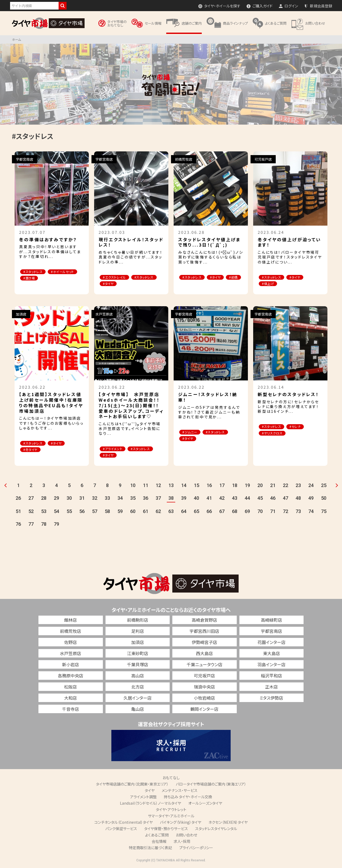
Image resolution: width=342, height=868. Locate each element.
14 (184, 486)
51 (18, 512)
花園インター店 (271, 643)
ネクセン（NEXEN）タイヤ (228, 823)
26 (18, 499)
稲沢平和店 (271, 676)
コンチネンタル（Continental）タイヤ (124, 823)
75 (324, 512)
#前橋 (188, 284)
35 (133, 499)
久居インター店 (138, 699)
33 (107, 499)
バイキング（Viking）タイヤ (181, 823)
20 (260, 486)
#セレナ (300, 427)
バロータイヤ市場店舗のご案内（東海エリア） (211, 785)
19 (247, 486)
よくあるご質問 (157, 836)
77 (31, 525)
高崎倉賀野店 (204, 621)
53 (44, 512)
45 (260, 499)
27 (31, 499)
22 (286, 486)
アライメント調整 (143, 797)
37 (158, 499)
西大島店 (204, 654)
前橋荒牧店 (71, 632)
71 (273, 512)
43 (235, 499)
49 (311, 499)
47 (286, 499)
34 (120, 499)
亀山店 (138, 710)
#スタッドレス (35, 272)
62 (158, 512)
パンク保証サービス (121, 829)
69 (247, 512)
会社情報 (159, 842)
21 (273, 486)
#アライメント (114, 449)
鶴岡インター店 (204, 710)
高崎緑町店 (271, 621)
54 (56, 512)
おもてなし (171, 778)
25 (324, 486)
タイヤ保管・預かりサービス (166, 829)
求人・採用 (182, 842)
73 (298, 512)
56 (82, 512)
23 (298, 486)
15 (196, 486)
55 (69, 512)
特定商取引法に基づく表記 (150, 848)
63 (171, 512)
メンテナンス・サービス (180, 791)
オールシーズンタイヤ (205, 804)
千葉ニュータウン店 (205, 665)
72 (286, 512)
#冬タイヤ (32, 451)
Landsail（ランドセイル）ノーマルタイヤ (150, 804)
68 (235, 512)
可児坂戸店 (204, 676)
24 (311, 486)
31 (82, 499)
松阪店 (71, 687)
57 (95, 512)
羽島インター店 (271, 665)
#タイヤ (141, 284)
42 (222, 499)
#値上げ (269, 284)
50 (324, 499)
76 (18, 525)
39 (184, 499)
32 (95, 499)
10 (133, 486)
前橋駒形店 (138, 621)
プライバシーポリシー (196, 848)
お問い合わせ (187, 836)
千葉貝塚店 (138, 665)
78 (44, 525)
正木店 (271, 687)
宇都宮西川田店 (204, 632)
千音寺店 (71, 710)
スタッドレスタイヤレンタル (216, 829)
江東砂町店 (138, 654)
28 (44, 499)
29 (56, 499)
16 (209, 486)
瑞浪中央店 (204, 687)
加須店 (138, 643)
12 (158, 486)
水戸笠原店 (71, 654)
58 (107, 512)
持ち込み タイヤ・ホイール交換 (188, 797)
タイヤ (150, 791)
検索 (63, 6)
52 (31, 512)
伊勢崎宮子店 (204, 643)
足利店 (138, 632)
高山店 (138, 676)
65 (196, 512)
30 (69, 499)
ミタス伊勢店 (271, 699)
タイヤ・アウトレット (171, 810)
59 (120, 512)
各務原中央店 (71, 676)
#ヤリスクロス (274, 434)
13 (171, 486)
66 (209, 512)
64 (184, 512)
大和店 (71, 699)
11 (146, 486)
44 (247, 499)
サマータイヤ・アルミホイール (171, 817)
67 (222, 512)
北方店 (138, 687)
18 (235, 486)
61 (146, 512)
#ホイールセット (37, 279)
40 (196, 499)
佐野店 (71, 643)
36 (146, 499)
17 (222, 486)
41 (209, 499)
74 (311, 512)
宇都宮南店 (271, 632)
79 (56, 525)
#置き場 (66, 279)
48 (298, 499)
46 (273, 499)
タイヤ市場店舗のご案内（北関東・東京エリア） (132, 785)
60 (133, 512)
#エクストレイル (116, 277)
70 (260, 512)
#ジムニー (191, 433)
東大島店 (271, 654)
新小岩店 (71, 665)
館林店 (71, 621)
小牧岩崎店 (204, 699)
